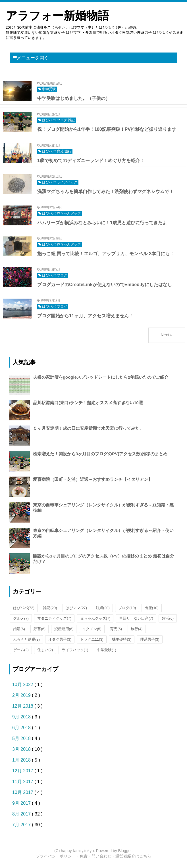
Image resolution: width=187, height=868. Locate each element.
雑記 (50, 608)
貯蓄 (40, 629)
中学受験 (107, 650)
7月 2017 (22, 825)
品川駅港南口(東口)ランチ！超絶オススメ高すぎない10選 (88, 403)
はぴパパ (24, 608)
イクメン (92, 629)
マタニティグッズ (54, 618)
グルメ (21, 618)
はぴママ (76, 608)
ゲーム (21, 650)
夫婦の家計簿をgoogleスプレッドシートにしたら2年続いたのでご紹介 (101, 377)
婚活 (19, 629)
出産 (152, 608)
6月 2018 (22, 728)
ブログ (127, 608)
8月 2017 (22, 814)
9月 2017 (22, 803)
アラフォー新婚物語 (57, 16)
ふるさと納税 (26, 639)
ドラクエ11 (92, 639)
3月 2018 (22, 749)
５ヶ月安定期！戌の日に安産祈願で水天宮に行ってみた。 (88, 428)
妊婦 (103, 608)
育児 (116, 629)
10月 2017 (23, 792)
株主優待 (122, 639)
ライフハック (75, 650)
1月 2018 (22, 760)
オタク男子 (60, 639)
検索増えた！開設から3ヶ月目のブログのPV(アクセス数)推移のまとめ (100, 454)
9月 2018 (22, 717)
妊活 (168, 618)
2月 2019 (22, 695)
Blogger (125, 851)
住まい (45, 650)
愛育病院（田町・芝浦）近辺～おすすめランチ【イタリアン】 (93, 479)
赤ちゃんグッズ (95, 618)
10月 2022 (23, 684)
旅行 (137, 629)
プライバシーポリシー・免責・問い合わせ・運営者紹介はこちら (93, 856)
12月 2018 (23, 706)
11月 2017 (23, 782)
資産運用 (64, 629)
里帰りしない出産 (136, 618)
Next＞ (167, 335)
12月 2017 (23, 771)
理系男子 (150, 639)
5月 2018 (22, 738)
